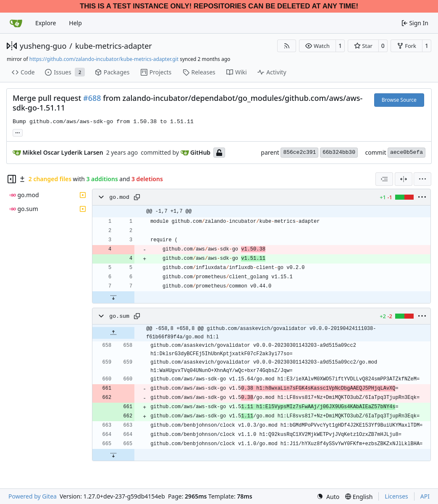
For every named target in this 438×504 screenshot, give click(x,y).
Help (75, 23)
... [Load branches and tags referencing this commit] (18, 132)
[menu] (422, 179)
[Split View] (404, 179)
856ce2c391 (299, 152)
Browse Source (399, 100)
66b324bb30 (339, 152)
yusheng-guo (43, 46)
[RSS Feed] (287, 46)
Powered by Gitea (33, 496)
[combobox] (384, 179)
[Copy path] (137, 197)
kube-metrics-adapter (114, 46)
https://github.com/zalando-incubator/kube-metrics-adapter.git (104, 59)
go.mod (119, 197)
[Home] (16, 23)
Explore (46, 23)
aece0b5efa (407, 152)
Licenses (396, 496)
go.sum (119, 316)
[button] (317, 46)
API (425, 496)
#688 (92, 98)
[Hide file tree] (12, 179)
